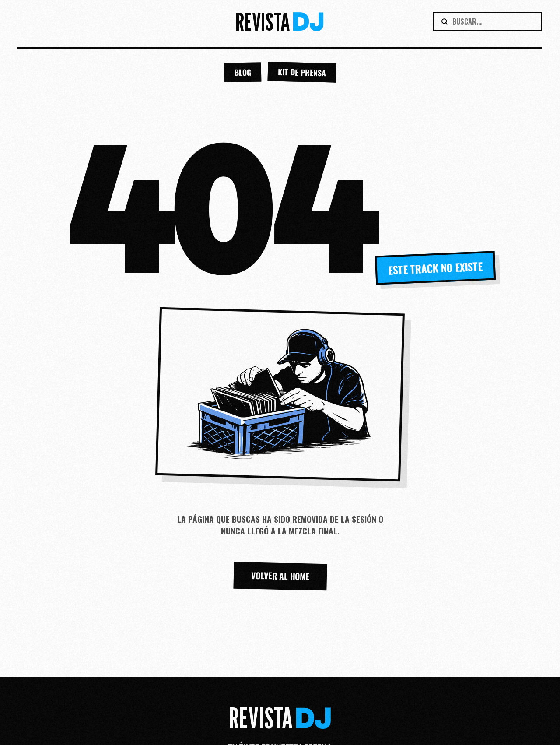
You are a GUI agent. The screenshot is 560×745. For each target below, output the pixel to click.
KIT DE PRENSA (302, 72)
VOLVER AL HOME (280, 576)
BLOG (242, 72)
